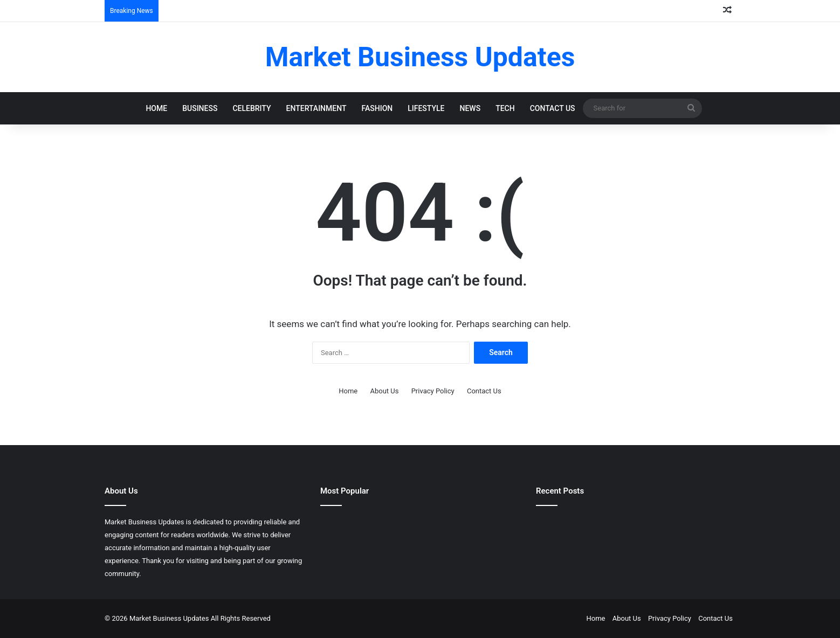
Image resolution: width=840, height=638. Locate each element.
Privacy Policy (433, 391)
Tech (505, 108)
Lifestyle (426, 108)
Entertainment (316, 108)
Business (200, 108)
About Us (384, 391)
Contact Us (553, 108)
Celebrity (252, 108)
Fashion (377, 108)
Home (156, 108)
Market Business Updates (170, 618)
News (470, 108)
